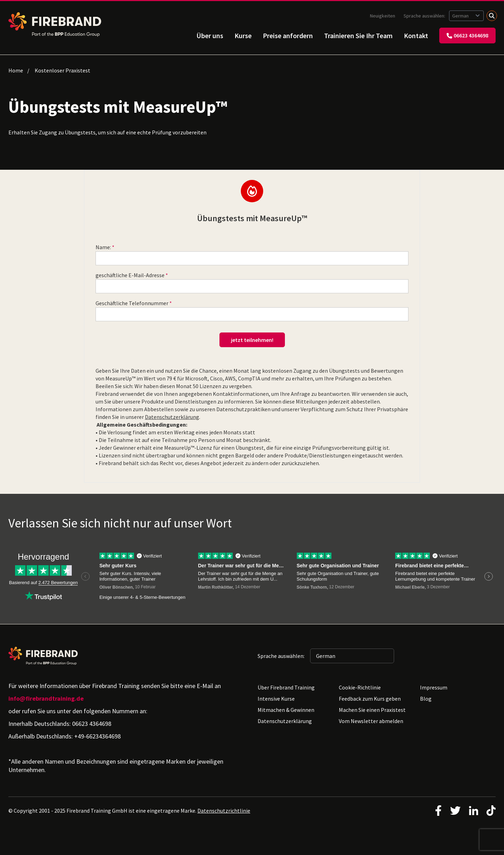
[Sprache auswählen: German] (466, 16)
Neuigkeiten (383, 16)
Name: (103, 247)
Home (16, 70)
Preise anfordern (288, 36)
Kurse (243, 36)
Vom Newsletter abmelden (371, 721)
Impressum (434, 687)
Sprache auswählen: (425, 16)
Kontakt (416, 36)
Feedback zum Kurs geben (370, 699)
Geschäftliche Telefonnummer (132, 303)
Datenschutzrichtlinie (224, 811)
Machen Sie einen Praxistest (372, 710)
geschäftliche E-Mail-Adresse (130, 275)
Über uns (210, 36)
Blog (426, 699)
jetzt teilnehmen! (252, 340)
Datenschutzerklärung (172, 417)
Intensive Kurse (276, 699)
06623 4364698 (467, 35)
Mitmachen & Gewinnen (286, 710)
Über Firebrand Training (286, 687)
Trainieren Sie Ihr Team (358, 36)
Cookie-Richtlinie (360, 687)
